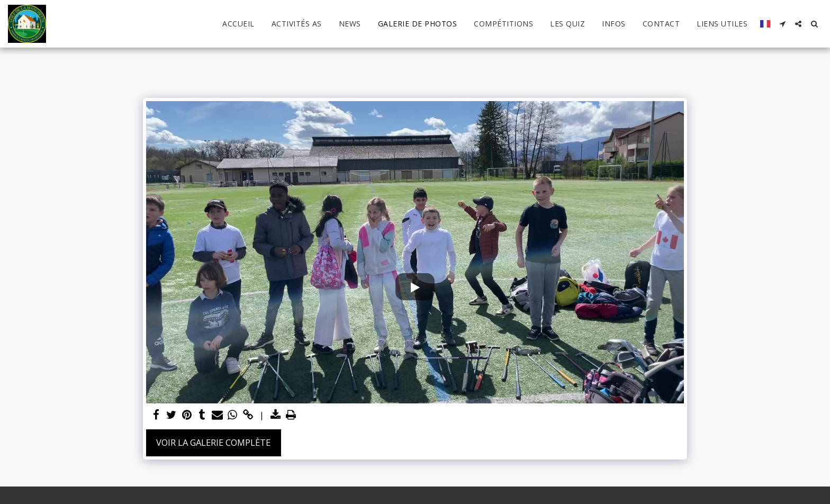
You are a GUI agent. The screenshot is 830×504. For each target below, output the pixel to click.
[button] (782, 24)
